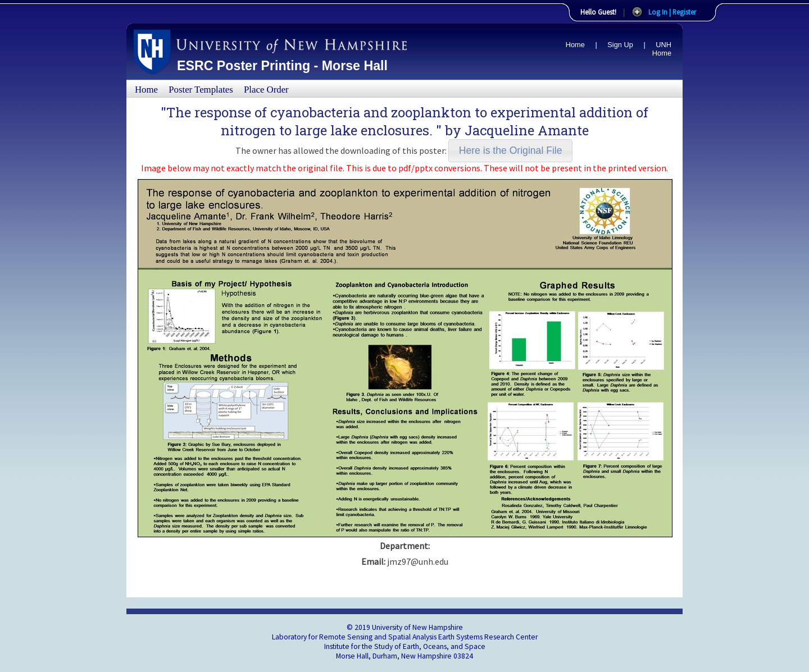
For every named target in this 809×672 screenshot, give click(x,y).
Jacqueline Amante (527, 130)
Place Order (266, 90)
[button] (510, 151)
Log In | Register (672, 12)
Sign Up (620, 45)
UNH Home (662, 49)
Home (575, 45)
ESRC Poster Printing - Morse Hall (282, 66)
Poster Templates (201, 90)
